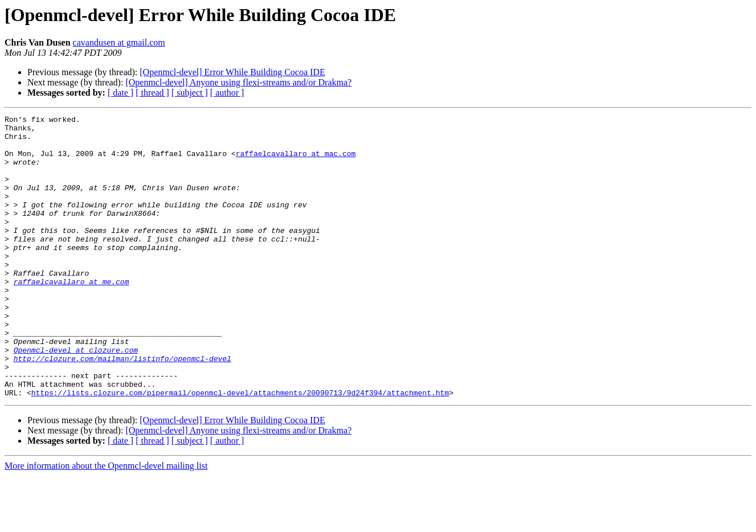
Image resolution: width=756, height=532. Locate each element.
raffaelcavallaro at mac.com (296, 162)
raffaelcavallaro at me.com (71, 316)
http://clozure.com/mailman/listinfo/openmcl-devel (122, 408)
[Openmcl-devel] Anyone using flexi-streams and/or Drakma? (238, 82)
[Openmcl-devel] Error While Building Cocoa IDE (232, 72)
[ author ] (227, 93)
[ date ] (120, 93)
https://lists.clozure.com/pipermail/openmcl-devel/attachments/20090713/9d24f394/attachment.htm (240, 449)
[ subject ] (190, 93)
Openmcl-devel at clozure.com (76, 398)
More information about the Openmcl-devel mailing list (106, 522)
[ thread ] (152, 93)
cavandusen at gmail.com (119, 42)
